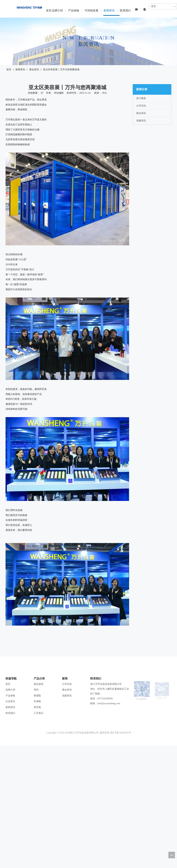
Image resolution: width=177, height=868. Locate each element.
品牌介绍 (10, 690)
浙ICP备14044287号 (120, 733)
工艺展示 (39, 713)
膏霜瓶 (37, 696)
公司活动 (141, 106)
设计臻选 (141, 98)
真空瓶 (37, 707)
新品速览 (39, 684)
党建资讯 (141, 121)
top (172, 855)
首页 (8, 684)
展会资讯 (141, 113)
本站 (104, 93)
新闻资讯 (10, 707)
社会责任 (10, 701)
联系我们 (10, 713)
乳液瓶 (37, 701)
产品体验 (10, 696)
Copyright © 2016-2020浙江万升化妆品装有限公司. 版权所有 (78, 733)
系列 (36, 690)
